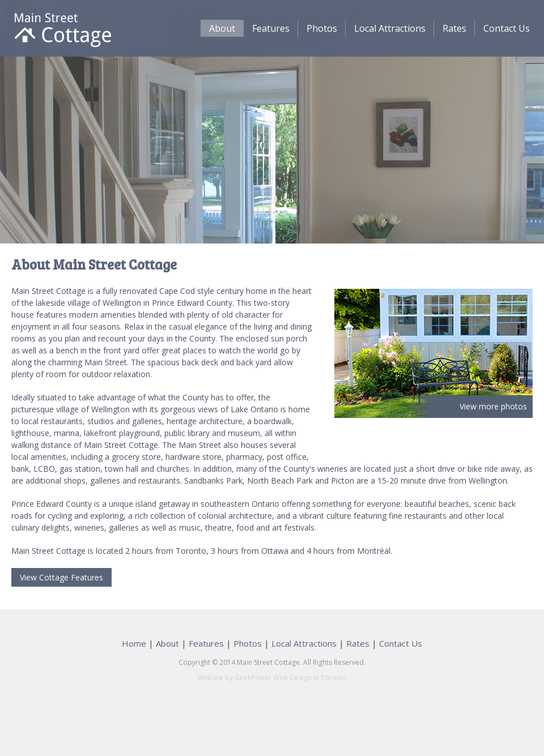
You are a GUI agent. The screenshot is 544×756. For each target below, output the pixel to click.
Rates (454, 28)
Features (271, 28)
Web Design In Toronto (309, 678)
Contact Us (507, 28)
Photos (322, 28)
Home (134, 643)
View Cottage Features (61, 577)
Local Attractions (390, 28)
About (222, 28)
